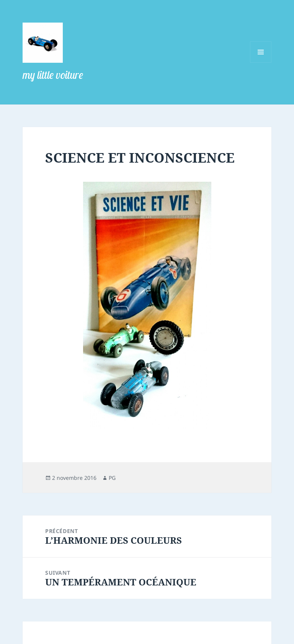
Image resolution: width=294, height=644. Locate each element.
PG (112, 478)
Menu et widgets (261, 63)
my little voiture (53, 75)
